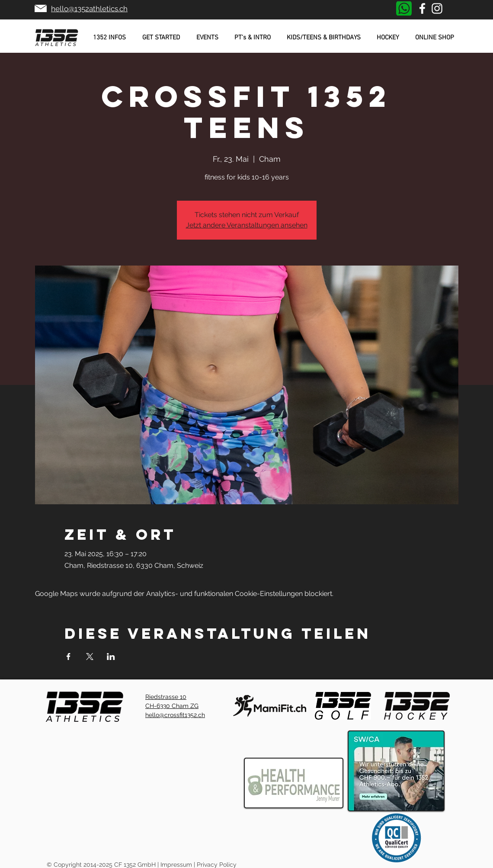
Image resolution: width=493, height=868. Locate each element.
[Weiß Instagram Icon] (437, 8)
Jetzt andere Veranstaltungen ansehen (247, 225)
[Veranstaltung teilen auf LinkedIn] (111, 657)
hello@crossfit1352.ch (175, 715)
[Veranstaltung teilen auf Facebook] (69, 657)
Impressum (176, 865)
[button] (109, 38)
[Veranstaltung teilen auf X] (90, 657)
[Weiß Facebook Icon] (422, 8)
